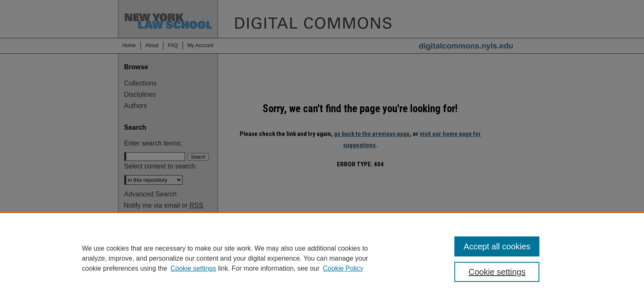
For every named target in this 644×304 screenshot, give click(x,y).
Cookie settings (193, 268)
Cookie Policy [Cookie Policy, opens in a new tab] (343, 268)
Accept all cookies (497, 246)
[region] (322, 258)
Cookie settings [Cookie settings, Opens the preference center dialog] (497, 272)
